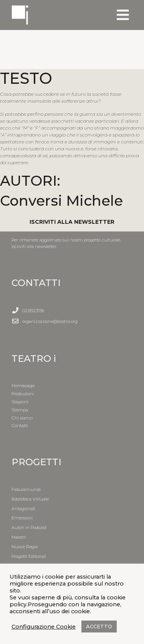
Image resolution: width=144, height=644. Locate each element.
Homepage (23, 386)
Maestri (19, 537)
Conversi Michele (61, 201)
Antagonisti (23, 509)
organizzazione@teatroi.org (50, 321)
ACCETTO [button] (99, 626)
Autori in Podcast (29, 528)
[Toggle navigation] (123, 15)
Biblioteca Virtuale (30, 499)
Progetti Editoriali (29, 556)
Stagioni (20, 402)
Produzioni (23, 394)
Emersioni (22, 518)
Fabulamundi (26, 489)
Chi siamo (22, 418)
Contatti (20, 426)
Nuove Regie (25, 547)
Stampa (20, 410)
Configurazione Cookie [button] (44, 627)
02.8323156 (33, 311)
